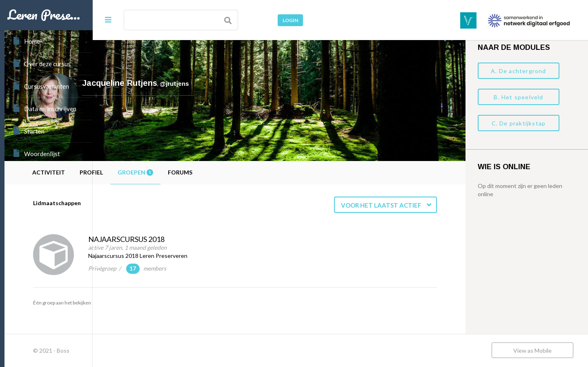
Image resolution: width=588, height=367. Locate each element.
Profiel (179, 172)
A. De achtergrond (518, 71)
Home (26, 41)
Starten (28, 131)
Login (290, 20)
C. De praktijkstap (519, 123)
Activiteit (137, 172)
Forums (268, 172)
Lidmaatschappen (145, 203)
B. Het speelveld (518, 97)
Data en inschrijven (44, 108)
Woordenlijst (36, 153)
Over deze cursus (41, 63)
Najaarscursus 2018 (215, 239)
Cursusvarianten (41, 86)
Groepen (224, 172)
